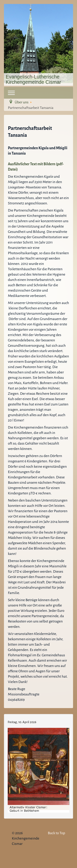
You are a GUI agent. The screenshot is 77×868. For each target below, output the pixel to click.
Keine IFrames (38, 766)
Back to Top (56, 833)
